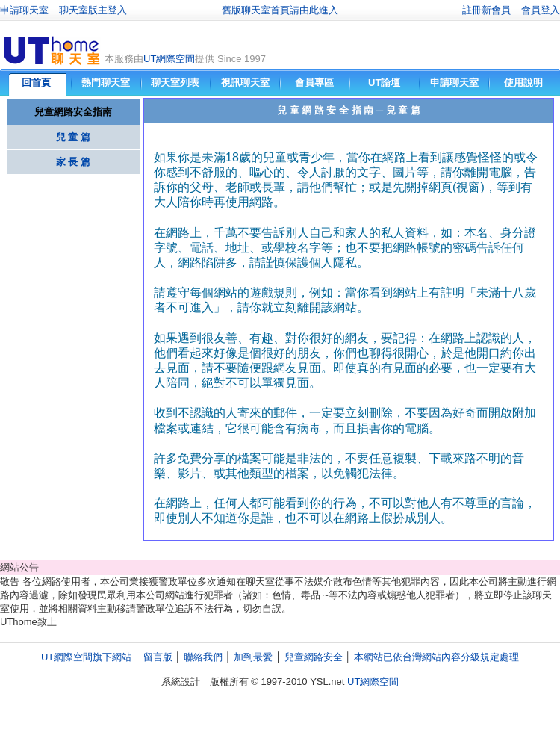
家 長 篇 (73, 162)
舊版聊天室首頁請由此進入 (280, 10)
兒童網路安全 (314, 657)
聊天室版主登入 (93, 10)
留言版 (158, 657)
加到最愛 (253, 657)
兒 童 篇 (73, 137)
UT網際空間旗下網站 (86, 657)
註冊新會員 (486, 10)
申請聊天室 (24, 10)
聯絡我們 (203, 657)
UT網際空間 (169, 59)
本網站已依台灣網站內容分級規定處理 (436, 657)
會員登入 (541, 10)
